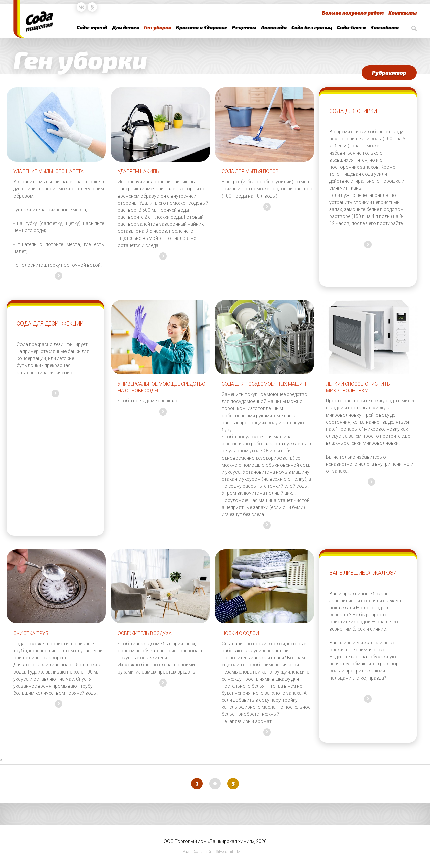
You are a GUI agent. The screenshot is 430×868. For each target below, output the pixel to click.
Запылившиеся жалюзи (363, 573)
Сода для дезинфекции (50, 324)
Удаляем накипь (138, 171)
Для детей (126, 27)
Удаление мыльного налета (49, 171)
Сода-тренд (92, 27)
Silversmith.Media (232, 852)
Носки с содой (240, 633)
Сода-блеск (351, 27)
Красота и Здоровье (202, 27)
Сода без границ (312, 27)
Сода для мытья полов (250, 171)
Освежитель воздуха (145, 633)
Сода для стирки (353, 111)
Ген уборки (158, 27)
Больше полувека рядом (353, 13)
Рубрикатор (389, 72)
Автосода (274, 27)
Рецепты (244, 27)
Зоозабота (385, 27)
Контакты (402, 13)
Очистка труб (31, 633)
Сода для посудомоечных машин (264, 384)
